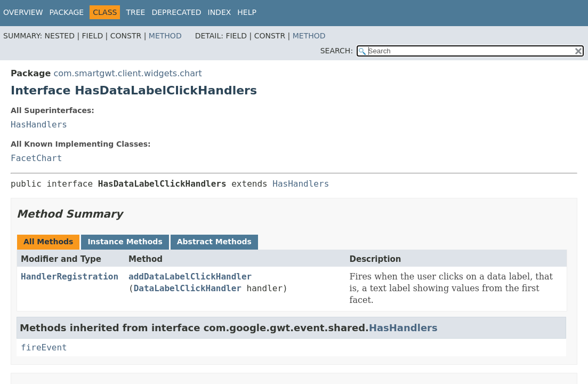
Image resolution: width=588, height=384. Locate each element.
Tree (135, 12)
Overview (23, 12)
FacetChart (36, 158)
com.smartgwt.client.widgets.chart (127, 73)
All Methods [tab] (48, 242)
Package (67, 12)
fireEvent (44, 347)
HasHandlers (39, 125)
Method (165, 36)
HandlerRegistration (70, 277)
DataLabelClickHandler (188, 288)
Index (220, 12)
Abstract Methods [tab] (214, 242)
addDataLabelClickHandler (190, 277)
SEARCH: (337, 51)
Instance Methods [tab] (125, 242)
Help (247, 12)
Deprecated (176, 12)
